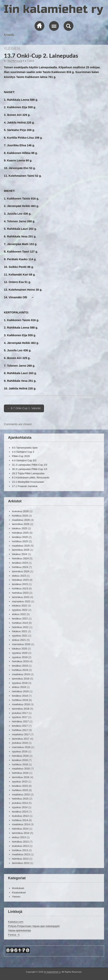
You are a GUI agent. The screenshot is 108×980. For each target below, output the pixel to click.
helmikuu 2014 (20, 829)
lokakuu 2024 (20, 554)
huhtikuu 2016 (20, 764)
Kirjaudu (9, 35)
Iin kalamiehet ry (54, 9)
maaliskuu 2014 (21, 824)
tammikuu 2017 (21, 739)
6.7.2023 (29, 61)
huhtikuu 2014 (20, 820)
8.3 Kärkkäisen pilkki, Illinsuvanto (31, 478)
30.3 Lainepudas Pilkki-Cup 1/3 (30, 469)
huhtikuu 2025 (20, 541)
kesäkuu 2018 (20, 696)
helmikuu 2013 (20, 859)
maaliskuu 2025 (21, 546)
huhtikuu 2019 (20, 670)
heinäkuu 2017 (20, 721)
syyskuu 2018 (20, 683)
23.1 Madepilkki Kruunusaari (28, 482)
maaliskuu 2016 (21, 769)
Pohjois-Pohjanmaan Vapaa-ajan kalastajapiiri (34, 926)
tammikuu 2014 (21, 833)
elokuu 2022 (19, 614)
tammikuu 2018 (21, 709)
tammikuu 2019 (21, 679)
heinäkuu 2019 (20, 661)
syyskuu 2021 (20, 636)
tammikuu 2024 (21, 571)
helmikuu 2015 (20, 799)
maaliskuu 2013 (21, 854)
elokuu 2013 (19, 837)
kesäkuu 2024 (20, 563)
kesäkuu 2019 (20, 666)
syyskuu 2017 (20, 717)
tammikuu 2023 (21, 597)
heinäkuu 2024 (20, 558)
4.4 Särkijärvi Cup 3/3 (24, 460)
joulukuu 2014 (20, 803)
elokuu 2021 (19, 640)
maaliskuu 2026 (21, 520)
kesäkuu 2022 (20, 619)
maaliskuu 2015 (21, 795)
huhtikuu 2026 (20, 516)
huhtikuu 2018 (20, 700)
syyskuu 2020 (20, 653)
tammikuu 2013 (21, 863)
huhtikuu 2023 (20, 588)
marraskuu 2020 (21, 644)
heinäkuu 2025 (20, 533)
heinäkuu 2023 (20, 580)
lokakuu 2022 (20, 606)
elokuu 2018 (19, 687)
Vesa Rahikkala (15, 61)
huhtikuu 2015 (20, 790)
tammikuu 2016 (21, 777)
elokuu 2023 (19, 576)
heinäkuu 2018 (20, 691)
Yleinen (12, 48)
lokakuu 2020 (20, 649)
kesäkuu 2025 (20, 537)
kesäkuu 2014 (20, 812)
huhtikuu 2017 (20, 730)
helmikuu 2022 (20, 627)
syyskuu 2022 (20, 610)
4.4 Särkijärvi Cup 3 (23, 452)
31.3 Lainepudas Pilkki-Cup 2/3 (30, 465)
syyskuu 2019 (20, 657)
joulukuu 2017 (20, 713)
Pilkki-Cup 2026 (21, 456)
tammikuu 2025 (21, 550)
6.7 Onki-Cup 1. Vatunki (24, 408)
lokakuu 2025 (20, 528)
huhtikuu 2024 (20, 567)
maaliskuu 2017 (21, 734)
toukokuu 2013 (20, 846)
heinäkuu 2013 (20, 842)
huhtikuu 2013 (20, 850)
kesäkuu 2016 (20, 760)
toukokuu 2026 (20, 511)
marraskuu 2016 (21, 747)
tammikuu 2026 (21, 524)
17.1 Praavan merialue (25, 486)
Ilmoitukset (18, 888)
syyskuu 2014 (20, 807)
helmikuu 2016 (20, 773)
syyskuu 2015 (20, 782)
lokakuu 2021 (20, 631)
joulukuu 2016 (20, 743)
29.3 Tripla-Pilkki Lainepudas (28, 473)
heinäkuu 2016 (20, 756)
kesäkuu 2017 (20, 726)
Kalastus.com (16, 922)
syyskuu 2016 (20, 751)
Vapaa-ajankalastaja (19, 930)
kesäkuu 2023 (20, 584)
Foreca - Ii (14, 935)
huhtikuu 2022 (20, 623)
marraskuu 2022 (21, 601)
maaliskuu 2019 (21, 674)
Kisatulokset (19, 893)
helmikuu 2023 (20, 593)
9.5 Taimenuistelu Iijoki (25, 448)
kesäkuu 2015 (20, 786)
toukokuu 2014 (20, 816)
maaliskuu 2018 (21, 704)
